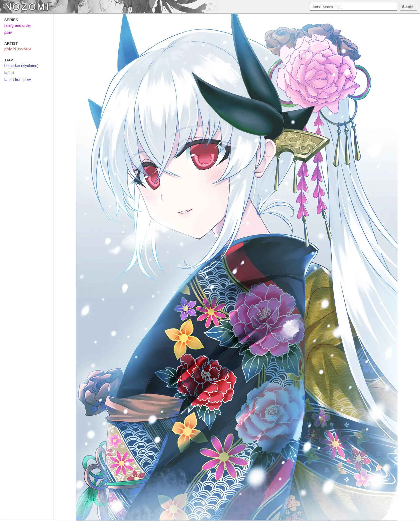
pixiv (8, 32)
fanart (9, 73)
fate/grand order (18, 25)
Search (408, 7)
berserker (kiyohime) (21, 66)
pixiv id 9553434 (18, 49)
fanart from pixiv (18, 80)
